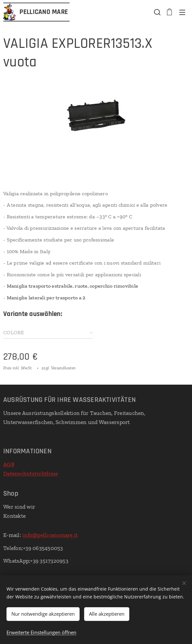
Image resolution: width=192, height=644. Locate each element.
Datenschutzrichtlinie (31, 473)
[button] (157, 12)
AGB (9, 464)
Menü (182, 12)
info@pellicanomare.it (50, 535)
